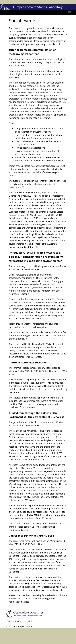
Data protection (14, 621)
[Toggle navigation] (70, 13)
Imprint (28, 621)
